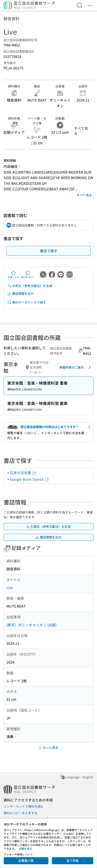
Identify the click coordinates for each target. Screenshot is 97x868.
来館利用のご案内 (76, 367)
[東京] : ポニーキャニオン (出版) (31, 625)
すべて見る (81, 131)
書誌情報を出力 (20, 294)
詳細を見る (26, 849)
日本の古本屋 (23, 473)
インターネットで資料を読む (24, 806)
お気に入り (13, 274)
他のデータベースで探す (27, 302)
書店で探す (49, 251)
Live (10, 588)
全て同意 (73, 861)
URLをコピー (27, 274)
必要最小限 (26, 861)
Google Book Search (29, 479)
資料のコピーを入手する (20, 813)
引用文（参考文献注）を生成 (30, 286)
